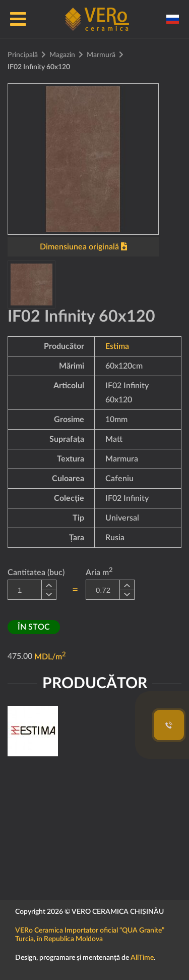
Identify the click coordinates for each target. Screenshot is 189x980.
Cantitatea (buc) (36, 573)
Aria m (99, 572)
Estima (117, 346)
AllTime (142, 958)
